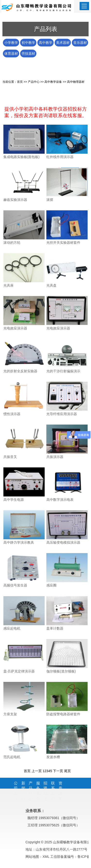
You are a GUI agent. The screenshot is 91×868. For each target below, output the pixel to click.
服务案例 (38, 791)
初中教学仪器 (28, 44)
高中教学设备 (46, 44)
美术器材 (63, 43)
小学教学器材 (11, 44)
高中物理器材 (76, 82)
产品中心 (34, 82)
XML (46, 857)
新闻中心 (23, 791)
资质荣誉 (60, 791)
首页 (20, 82)
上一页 (37, 771)
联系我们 (53, 791)
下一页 (58, 771)
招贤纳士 (45, 791)
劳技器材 (28, 53)
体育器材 (11, 53)
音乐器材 (80, 43)
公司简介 (16, 791)
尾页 (67, 771)
